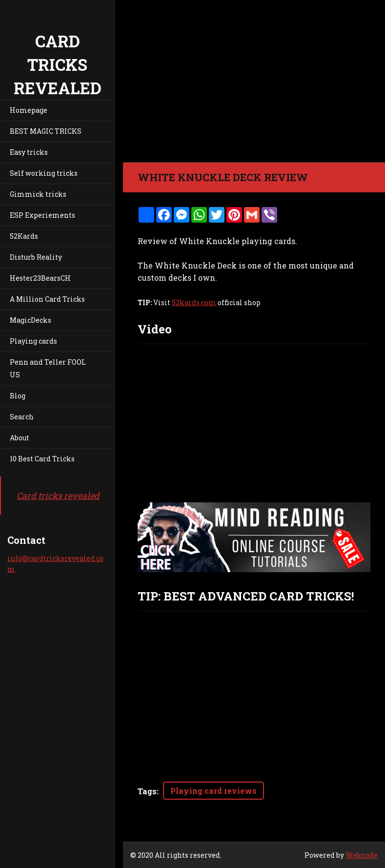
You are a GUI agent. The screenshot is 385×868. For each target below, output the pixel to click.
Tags (147, 791)
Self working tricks (44, 173)
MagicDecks (30, 320)
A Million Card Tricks (47, 299)
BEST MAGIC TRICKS (46, 131)
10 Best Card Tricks (42, 459)
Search (22, 417)
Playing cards (33, 341)
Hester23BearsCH (40, 278)
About (20, 438)
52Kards (24, 236)
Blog (18, 396)
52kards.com (194, 302)
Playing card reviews (213, 791)
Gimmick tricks (38, 194)
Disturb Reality (36, 257)
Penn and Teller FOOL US (48, 368)
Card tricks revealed (58, 496)
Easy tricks (29, 152)
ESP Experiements (42, 215)
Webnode (362, 855)
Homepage (29, 110)
